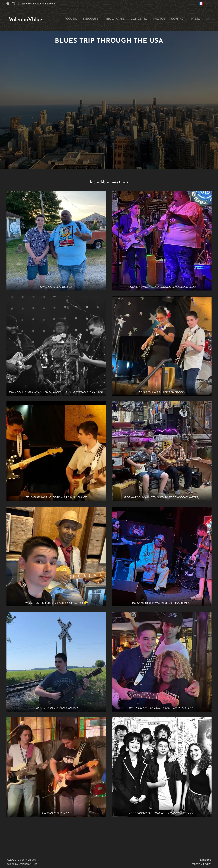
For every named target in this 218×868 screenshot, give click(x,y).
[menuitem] (171, 19)
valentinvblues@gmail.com (41, 4)
